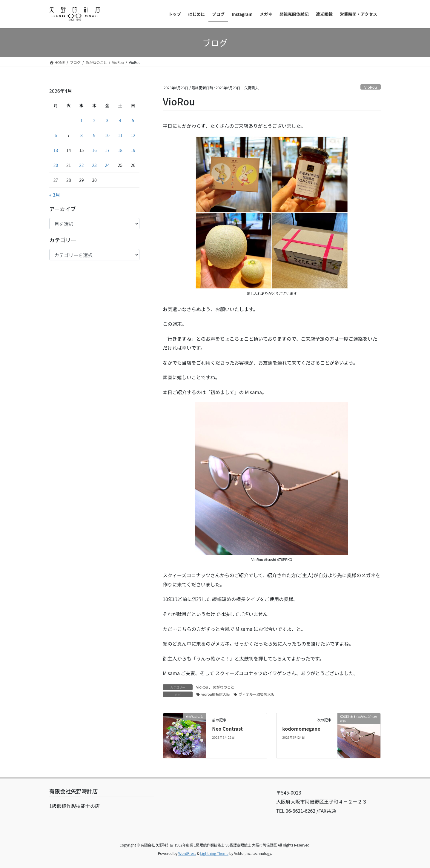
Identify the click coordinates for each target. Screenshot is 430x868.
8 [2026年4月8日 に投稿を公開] (82, 135)
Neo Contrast (227, 729)
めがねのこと (224, 687)
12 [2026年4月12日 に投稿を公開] (133, 135)
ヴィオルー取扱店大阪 (257, 694)
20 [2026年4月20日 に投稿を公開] (56, 165)
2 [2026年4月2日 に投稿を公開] (94, 120)
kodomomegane (301, 729)
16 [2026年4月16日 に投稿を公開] (94, 150)
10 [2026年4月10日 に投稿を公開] (107, 135)
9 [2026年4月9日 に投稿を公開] (94, 135)
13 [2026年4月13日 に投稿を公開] (56, 150)
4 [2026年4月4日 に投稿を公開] (120, 120)
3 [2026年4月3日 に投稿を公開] (107, 120)
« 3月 (55, 195)
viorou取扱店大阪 (216, 694)
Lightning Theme (214, 853)
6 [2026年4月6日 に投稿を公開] (56, 135)
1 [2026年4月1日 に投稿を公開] (82, 120)
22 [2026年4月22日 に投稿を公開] (82, 165)
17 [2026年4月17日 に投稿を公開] (107, 150)
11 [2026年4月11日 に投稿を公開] (120, 135)
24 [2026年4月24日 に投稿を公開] (107, 165)
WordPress (187, 853)
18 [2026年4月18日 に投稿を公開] (120, 150)
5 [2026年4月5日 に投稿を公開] (133, 120)
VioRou (371, 87)
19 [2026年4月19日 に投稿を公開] (133, 150)
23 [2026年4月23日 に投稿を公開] (94, 165)
